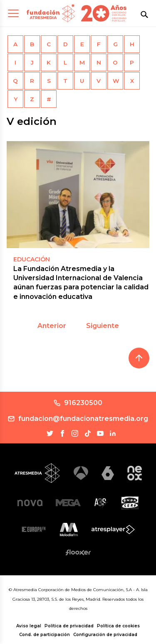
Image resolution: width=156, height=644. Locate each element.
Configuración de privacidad (105, 635)
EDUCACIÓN (32, 259)
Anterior (52, 326)
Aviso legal (29, 626)
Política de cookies (118, 626)
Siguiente (103, 326)
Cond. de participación (45, 635)
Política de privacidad (69, 626)
